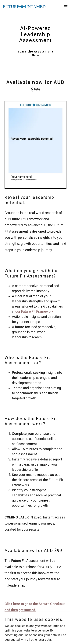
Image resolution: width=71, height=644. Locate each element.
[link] (24, 7)
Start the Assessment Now (35, 53)
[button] (66, 7)
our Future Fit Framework (34, 311)
